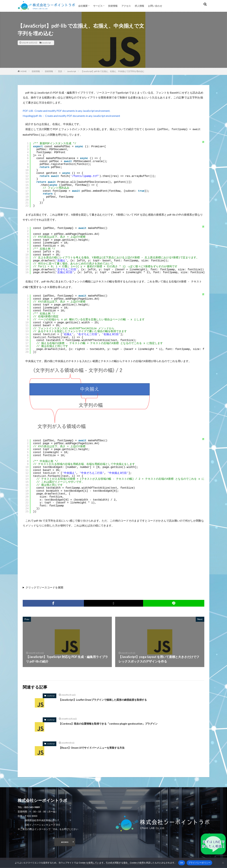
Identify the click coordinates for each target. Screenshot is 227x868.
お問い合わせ (155, 6)
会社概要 (83, 6)
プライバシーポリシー (200, 863)
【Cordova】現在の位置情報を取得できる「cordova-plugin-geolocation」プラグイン (118, 722)
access (65, 841)
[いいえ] (223, 863)
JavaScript (46, 43)
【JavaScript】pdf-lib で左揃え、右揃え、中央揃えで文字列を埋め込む (113, 71)
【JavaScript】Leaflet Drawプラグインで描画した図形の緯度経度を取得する (111, 698)
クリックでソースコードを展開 (44, 586)
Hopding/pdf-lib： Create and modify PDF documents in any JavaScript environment (71, 116)
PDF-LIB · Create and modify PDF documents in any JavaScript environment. (66, 111)
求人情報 (139, 6)
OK (182, 863)
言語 (60, 71)
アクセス (126, 6)
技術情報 (113, 6)
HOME (24, 71)
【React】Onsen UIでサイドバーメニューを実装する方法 (98, 746)
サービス (98, 6)
